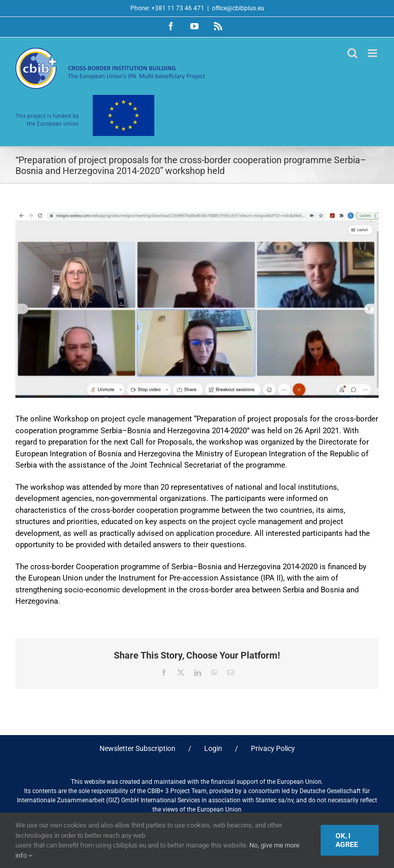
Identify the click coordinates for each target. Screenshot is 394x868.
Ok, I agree (347, 840)
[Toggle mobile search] (352, 53)
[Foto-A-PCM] (197, 305)
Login (213, 748)
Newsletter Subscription (137, 748)
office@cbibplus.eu (238, 8)
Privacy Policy (273, 748)
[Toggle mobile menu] (373, 53)
